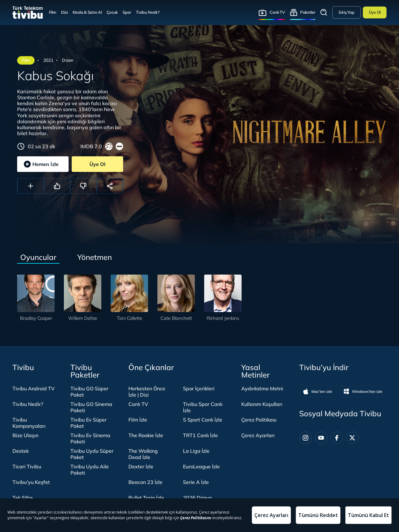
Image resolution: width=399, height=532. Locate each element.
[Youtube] (321, 438)
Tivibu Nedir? (148, 12)
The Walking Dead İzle (143, 454)
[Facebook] (337, 438)
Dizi (65, 12)
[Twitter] (352, 438)
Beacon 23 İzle (145, 482)
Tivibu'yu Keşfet (31, 482)
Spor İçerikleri (199, 388)
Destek (21, 451)
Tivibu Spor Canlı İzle (203, 407)
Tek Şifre (23, 498)
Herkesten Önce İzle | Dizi (147, 392)
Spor (127, 12)
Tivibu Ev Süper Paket (89, 423)
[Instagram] (305, 438)
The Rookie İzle (146, 435)
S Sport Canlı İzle (203, 420)
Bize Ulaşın (25, 435)
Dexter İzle (141, 466)
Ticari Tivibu (27, 466)
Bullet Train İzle (146, 498)
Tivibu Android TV (34, 388)
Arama (324, 12)
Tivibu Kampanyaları (29, 423)
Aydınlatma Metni (262, 388)
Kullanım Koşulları (262, 404)
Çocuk (112, 12)
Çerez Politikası (259, 420)
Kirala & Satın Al (87, 12)
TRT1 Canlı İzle (200, 435)
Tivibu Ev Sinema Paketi (90, 438)
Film (53, 12)
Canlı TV (277, 12)
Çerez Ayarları (258, 435)
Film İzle (138, 420)
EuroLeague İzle (201, 466)
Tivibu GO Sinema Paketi (91, 407)
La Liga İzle (196, 451)
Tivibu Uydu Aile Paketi (90, 470)
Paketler (308, 12)
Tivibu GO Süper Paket (89, 392)
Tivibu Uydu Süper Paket (92, 454)
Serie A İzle (196, 482)
